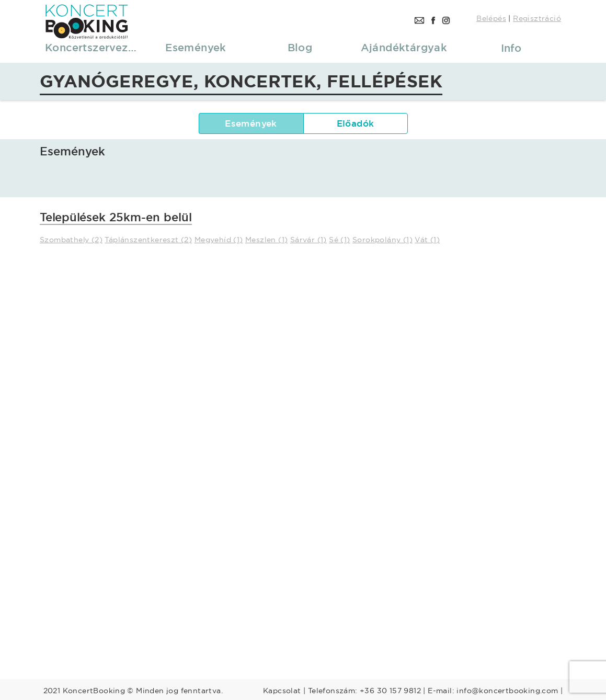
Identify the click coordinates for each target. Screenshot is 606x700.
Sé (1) (339, 240)
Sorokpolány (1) (382, 240)
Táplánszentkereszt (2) (148, 240)
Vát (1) (427, 240)
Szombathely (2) (71, 240)
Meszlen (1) (266, 240)
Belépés (491, 18)
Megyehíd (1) (219, 240)
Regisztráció (537, 18)
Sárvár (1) (308, 240)
